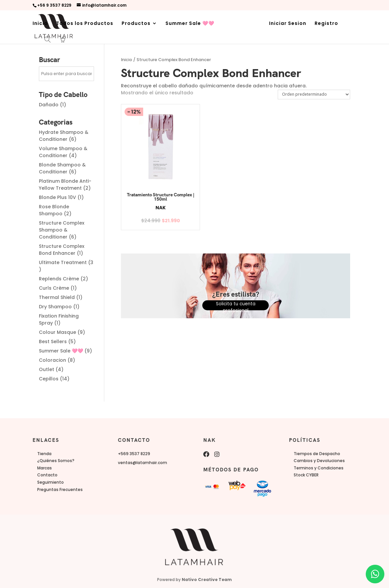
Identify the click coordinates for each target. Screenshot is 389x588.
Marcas (45, 468)
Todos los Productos (85, 24)
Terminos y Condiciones (319, 468)
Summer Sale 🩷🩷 (190, 24)
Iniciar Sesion (288, 24)
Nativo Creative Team (207, 580)
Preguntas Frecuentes (60, 490)
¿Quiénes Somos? (56, 461)
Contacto (47, 475)
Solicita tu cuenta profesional (236, 304)
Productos (136, 24)
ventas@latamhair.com (143, 463)
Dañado (49, 105)
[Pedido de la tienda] (314, 94)
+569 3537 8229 (134, 454)
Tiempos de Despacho (317, 454)
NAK (153, 208)
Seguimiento (50, 482)
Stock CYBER (306, 475)
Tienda (44, 454)
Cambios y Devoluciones (319, 461)
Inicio (40, 24)
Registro (326, 24)
